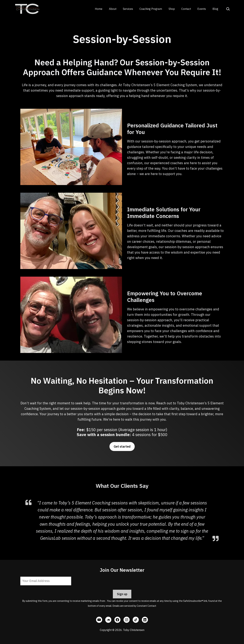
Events (202, 9)
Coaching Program (151, 9)
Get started (122, 446)
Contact (186, 9)
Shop (172, 9)
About (113, 9)
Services (128, 9)
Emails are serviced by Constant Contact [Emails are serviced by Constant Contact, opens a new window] (134, 606)
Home (99, 9)
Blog (215, 9)
